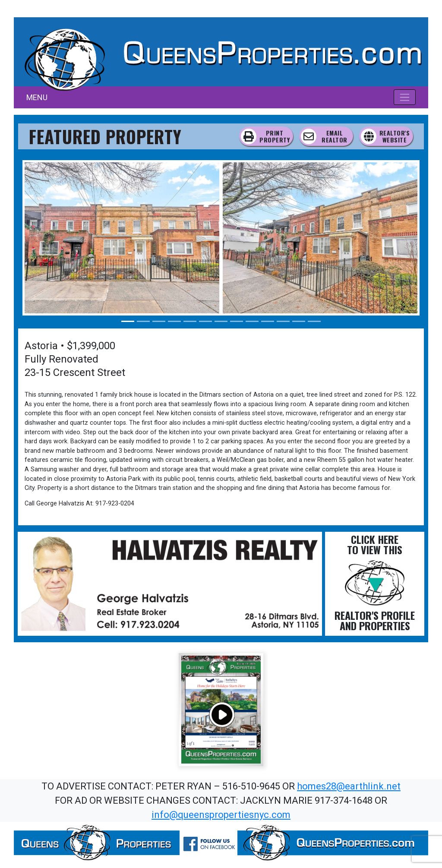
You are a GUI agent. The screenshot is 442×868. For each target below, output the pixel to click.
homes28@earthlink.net (349, 786)
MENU (37, 97)
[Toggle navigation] (405, 97)
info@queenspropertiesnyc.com (221, 815)
